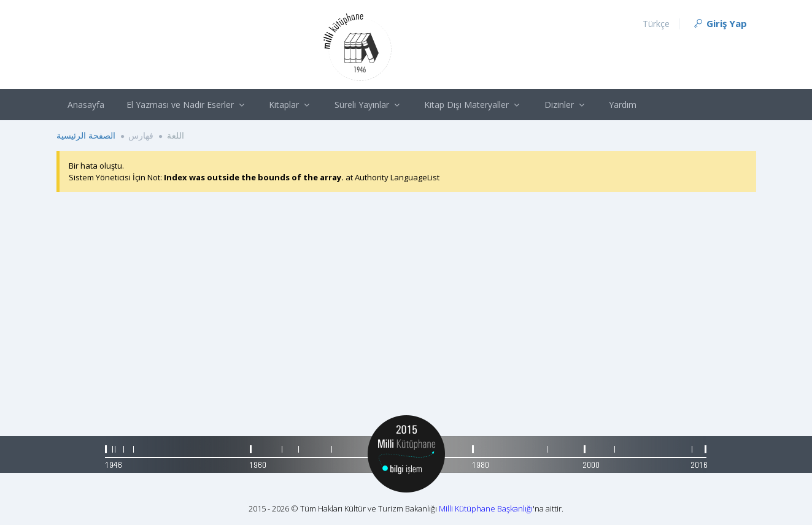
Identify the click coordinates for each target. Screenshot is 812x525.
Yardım (623, 105)
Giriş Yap (720, 23)
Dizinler (566, 105)
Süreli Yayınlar (369, 105)
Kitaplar (291, 105)
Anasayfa (86, 105)
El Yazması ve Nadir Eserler (187, 105)
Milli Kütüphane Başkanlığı (486, 508)
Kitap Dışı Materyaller (473, 105)
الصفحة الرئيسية (86, 135)
